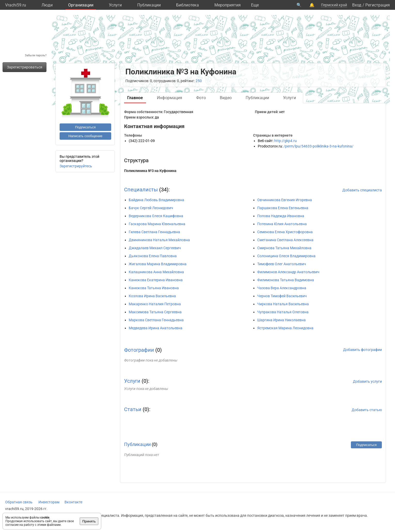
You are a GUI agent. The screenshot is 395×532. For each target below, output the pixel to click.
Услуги (115, 5)
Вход (357, 5)
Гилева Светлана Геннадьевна (154, 232)
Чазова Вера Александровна (282, 288)
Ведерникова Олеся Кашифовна (156, 216)
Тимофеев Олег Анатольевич (282, 264)
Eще (255, 5)
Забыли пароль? (36, 55)
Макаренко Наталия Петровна (155, 304)
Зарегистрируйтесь (76, 166)
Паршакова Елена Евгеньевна (283, 208)
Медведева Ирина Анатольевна (156, 328)
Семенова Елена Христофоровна (285, 232)
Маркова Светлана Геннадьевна (156, 320)
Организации (81, 5)
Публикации (149, 5)
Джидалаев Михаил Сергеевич (155, 248)
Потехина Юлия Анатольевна (282, 224)
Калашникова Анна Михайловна (156, 272)
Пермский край (334, 5)
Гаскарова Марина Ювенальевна (157, 224)
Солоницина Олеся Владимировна (286, 256)
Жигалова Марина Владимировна (158, 264)
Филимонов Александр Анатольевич (288, 272)
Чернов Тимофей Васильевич (282, 296)
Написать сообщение (85, 136)
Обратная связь (19, 502)
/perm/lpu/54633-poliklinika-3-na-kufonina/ (319, 146)
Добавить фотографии (362, 350)
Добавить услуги (367, 381)
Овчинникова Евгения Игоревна (285, 200)
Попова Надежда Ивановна (281, 216)
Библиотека (188, 5)
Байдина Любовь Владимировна (156, 200)
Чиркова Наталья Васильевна (283, 304)
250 (199, 81)
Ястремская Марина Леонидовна (285, 328)
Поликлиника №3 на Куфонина (150, 171)
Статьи (133, 409)
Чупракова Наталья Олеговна (283, 312)
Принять (89, 521)
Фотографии (139, 350)
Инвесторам (49, 502)
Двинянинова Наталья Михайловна (159, 240)
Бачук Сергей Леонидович (151, 208)
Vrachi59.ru (16, 5)
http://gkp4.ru (285, 141)
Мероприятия (228, 5)
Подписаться (85, 127)
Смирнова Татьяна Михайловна (284, 248)
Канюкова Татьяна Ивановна (154, 288)
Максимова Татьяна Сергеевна (155, 312)
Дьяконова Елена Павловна (153, 256)
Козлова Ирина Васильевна (152, 296)
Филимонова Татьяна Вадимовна (286, 280)
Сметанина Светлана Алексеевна (285, 240)
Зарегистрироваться (25, 67)
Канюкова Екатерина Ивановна (156, 280)
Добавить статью (367, 410)
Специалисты (141, 190)
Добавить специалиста (362, 190)
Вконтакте (73, 502)
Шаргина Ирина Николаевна (281, 320)
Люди (47, 5)
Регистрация (378, 5)
